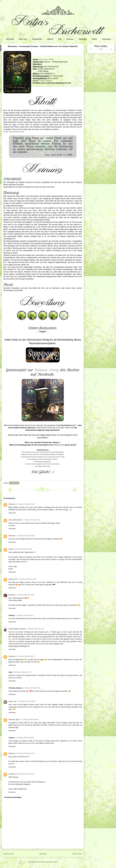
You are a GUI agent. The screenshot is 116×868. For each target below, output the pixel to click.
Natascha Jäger (14, 719)
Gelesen (50, 39)
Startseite (10, 39)
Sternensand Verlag (46, 59)
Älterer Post (77, 854)
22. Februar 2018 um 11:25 (25, 753)
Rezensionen (37, 39)
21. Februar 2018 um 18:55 (23, 549)
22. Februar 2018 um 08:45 (29, 719)
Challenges (82, 39)
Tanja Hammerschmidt (17, 629)
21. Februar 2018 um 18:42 (31, 520)
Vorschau (70, 39)
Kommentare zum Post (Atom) (47, 862)
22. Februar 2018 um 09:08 (25, 738)
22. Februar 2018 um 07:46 (31, 688)
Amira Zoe (12, 701)
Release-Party (47, 370)
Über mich (23, 39)
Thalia (42, 81)
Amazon (49, 81)
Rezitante (12, 595)
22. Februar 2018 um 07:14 (22, 672)
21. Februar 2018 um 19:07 (27, 579)
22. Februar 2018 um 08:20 (26, 701)
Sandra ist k (13, 579)
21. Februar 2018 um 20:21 (25, 615)
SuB (60, 39)
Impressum (106, 39)
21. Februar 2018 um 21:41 (35, 629)
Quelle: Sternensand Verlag (14, 132)
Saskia (11, 549)
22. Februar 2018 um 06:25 (25, 656)
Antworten (12, 513)
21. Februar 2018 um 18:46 (25, 536)
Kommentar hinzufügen (13, 797)
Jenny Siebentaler (15, 520)
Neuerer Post (9, 854)
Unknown (12, 504)
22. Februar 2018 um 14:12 (25, 774)
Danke (94, 39)
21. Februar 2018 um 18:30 (25, 504)
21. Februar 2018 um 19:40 (25, 595)
